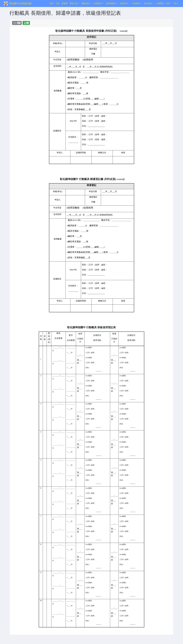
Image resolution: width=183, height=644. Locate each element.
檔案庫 (65, 3)
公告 (58, 3)
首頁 (52, 3)
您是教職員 (111, 3)
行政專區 (136, 3)
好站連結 (148, 3)
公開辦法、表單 (163, 3)
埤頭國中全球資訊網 (20, 3)
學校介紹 (74, 3)
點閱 (17, 23)
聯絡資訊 (86, 3)
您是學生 (124, 3)
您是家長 (98, 3)
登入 (176, 3)
